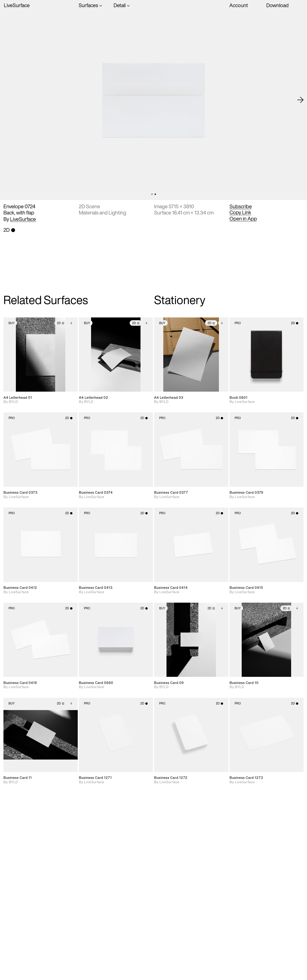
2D (61, 323)
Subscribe (241, 206)
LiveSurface (17, 6)
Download (277, 5)
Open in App (243, 219)
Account (239, 5)
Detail (120, 6)
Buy (12, 323)
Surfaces (88, 6)
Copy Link (240, 212)
